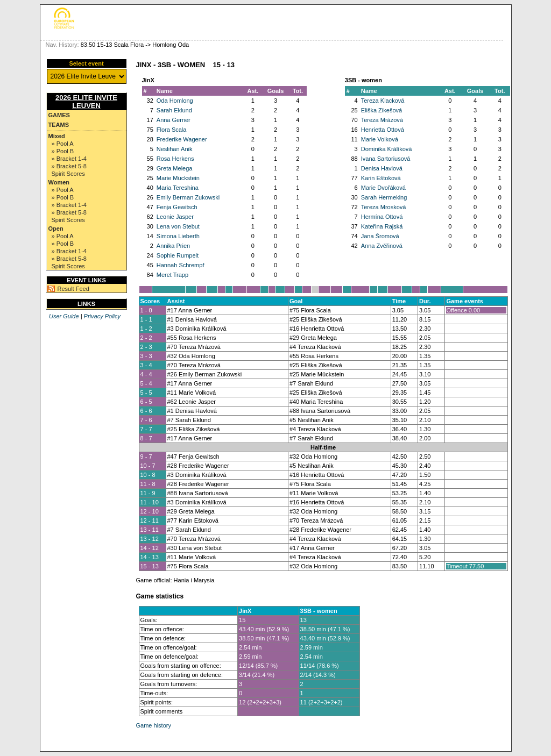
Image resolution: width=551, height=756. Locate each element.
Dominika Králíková (387, 149)
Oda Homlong (175, 101)
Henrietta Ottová (383, 130)
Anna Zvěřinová (382, 246)
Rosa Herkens (175, 159)
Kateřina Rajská (382, 226)
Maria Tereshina (178, 188)
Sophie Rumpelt (178, 255)
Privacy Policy (102, 316)
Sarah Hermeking (384, 197)
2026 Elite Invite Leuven (86, 102)
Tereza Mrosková (384, 207)
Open (56, 229)
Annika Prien (173, 246)
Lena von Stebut (178, 226)
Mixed (57, 136)
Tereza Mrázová (382, 120)
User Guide (64, 316)
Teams (59, 125)
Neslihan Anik (175, 149)
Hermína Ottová (382, 217)
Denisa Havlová (382, 168)
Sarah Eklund (174, 110)
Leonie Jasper (175, 217)
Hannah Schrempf (181, 265)
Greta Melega (175, 168)
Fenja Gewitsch (177, 207)
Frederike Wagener (182, 139)
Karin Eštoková (381, 178)
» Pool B (63, 151)
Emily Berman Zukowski (188, 197)
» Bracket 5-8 (69, 166)
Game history (154, 725)
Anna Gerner (174, 120)
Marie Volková (380, 139)
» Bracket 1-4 (69, 159)
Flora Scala (172, 130)
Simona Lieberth (178, 236)
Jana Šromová (380, 236)
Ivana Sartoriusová (386, 159)
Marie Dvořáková (383, 188)
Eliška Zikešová (382, 110)
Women (59, 182)
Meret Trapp (172, 275)
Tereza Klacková (383, 101)
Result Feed (73, 289)
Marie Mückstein (178, 178)
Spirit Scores (68, 174)
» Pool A (63, 144)
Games (59, 115)
